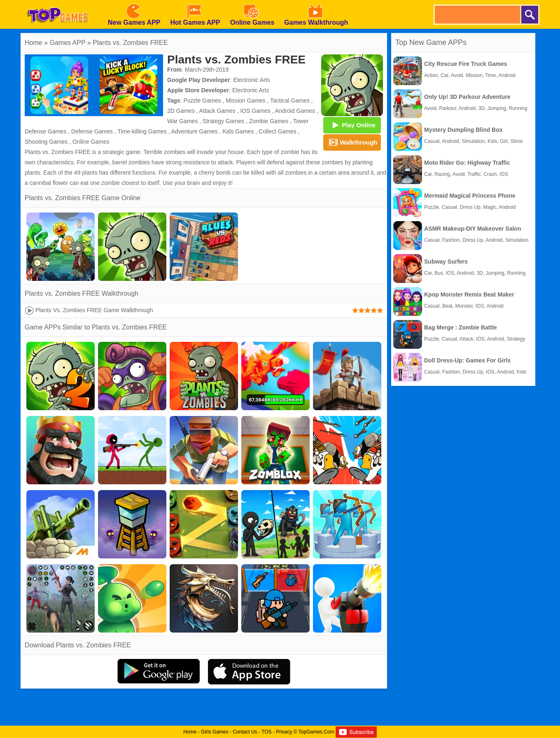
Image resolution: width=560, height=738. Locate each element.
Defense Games (92, 131)
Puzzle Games (202, 100)
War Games (182, 121)
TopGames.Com (316, 732)
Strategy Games (223, 121)
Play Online (352, 125)
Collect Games (278, 131)
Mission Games (245, 100)
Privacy (284, 732)
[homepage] (58, 3)
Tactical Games (290, 100)
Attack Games (217, 111)
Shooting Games (46, 142)
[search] (477, 15)
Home (34, 43)
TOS (266, 732)
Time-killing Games (142, 131)
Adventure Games (195, 131)
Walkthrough (352, 142)
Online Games (91, 142)
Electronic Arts (251, 80)
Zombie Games (269, 121)
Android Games (295, 111)
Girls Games (215, 732)
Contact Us (245, 732)
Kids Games (238, 131)
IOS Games (255, 111)
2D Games (181, 111)
